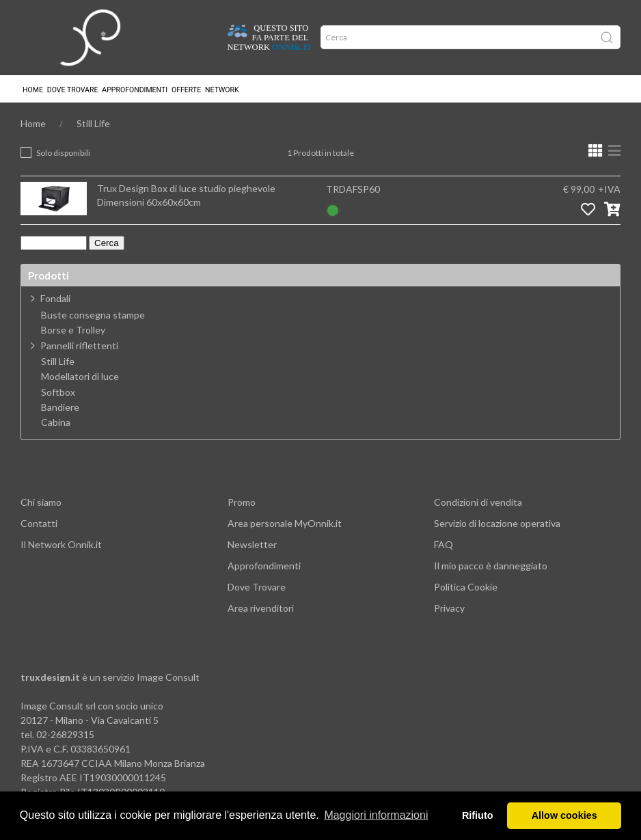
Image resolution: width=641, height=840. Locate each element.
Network (222, 90)
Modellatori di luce (80, 377)
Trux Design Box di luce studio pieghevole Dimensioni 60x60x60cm (186, 195)
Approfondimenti (135, 90)
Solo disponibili (63, 153)
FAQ (444, 544)
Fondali (55, 298)
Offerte (186, 90)
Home (33, 90)
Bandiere (60, 407)
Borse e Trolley (73, 330)
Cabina (56, 422)
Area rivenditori (261, 608)
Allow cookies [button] (564, 815)
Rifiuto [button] (478, 815)
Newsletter (252, 544)
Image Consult (168, 677)
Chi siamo (41, 502)
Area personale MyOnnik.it (285, 523)
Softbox (58, 392)
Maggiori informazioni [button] (376, 815)
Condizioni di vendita (478, 502)
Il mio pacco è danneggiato (491, 566)
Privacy (449, 608)
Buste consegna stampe (93, 315)
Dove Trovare (257, 587)
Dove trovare (73, 90)
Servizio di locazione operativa (497, 523)
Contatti (39, 523)
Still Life (93, 123)
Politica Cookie (466, 587)
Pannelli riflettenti (79, 346)
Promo (242, 502)
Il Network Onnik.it (61, 544)
